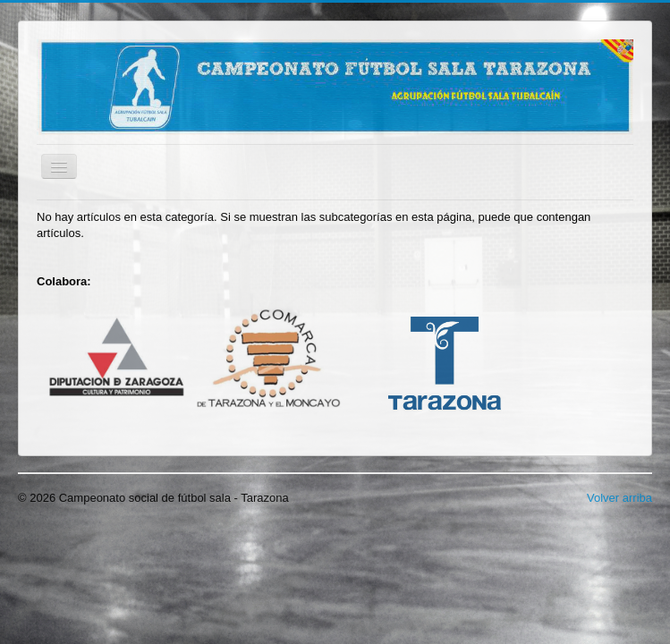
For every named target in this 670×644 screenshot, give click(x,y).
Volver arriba (619, 498)
